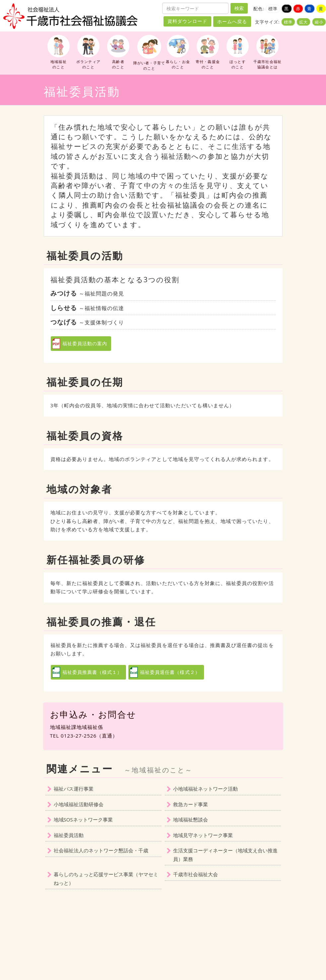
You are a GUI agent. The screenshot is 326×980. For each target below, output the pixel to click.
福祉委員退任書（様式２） (170, 672)
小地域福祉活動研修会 (79, 804)
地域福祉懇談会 (191, 819)
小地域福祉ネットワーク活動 (205, 789)
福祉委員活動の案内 (85, 343)
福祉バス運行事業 (74, 789)
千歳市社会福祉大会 (196, 874)
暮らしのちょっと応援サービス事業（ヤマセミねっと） (106, 879)
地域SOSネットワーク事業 (83, 819)
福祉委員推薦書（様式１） (92, 672)
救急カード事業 (191, 804)
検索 (239, 8)
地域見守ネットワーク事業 (203, 835)
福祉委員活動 (69, 835)
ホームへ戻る (232, 21)
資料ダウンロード (187, 21)
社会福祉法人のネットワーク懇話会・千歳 (101, 850)
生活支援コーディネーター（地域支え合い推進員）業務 (225, 855)
